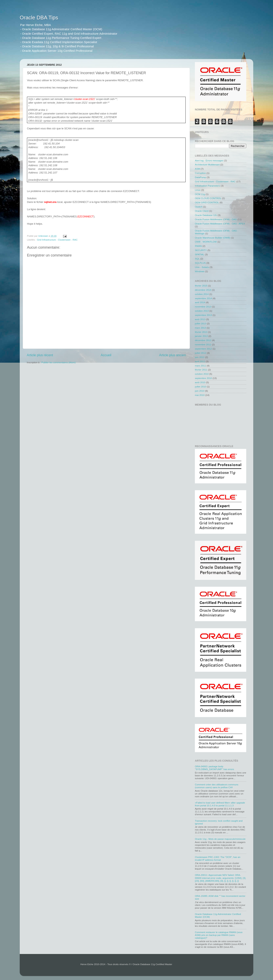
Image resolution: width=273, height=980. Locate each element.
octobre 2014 (202, 294)
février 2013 (201, 332)
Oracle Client (202, 211)
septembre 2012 (203, 349)
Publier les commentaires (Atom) (59, 362)
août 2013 (200, 319)
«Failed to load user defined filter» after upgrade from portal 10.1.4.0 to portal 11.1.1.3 (220, 804)
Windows (200, 271)
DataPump (200, 177)
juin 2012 (200, 357)
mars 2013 (200, 328)
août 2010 (200, 382)
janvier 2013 (201, 336)
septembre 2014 (203, 298)
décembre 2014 (203, 290)
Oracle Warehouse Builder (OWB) (213, 238)
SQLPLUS (200, 263)
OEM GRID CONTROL (207, 202)
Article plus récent (40, 355)
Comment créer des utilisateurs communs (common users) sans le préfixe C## (217, 786)
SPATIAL (200, 254)
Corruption (200, 173)
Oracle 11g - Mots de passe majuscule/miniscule (220, 839)
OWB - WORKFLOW (206, 242)
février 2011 (201, 370)
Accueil (106, 355)
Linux (198, 190)
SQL (197, 259)
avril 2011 (200, 361)
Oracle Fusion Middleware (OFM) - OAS (216, 219)
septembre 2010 (203, 378)
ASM (197, 169)
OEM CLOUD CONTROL (208, 198)
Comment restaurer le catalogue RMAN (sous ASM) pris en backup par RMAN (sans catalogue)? (219, 935)
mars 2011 (200, 366)
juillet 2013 (201, 323)
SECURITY (201, 250)
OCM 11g (200, 194)
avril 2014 (200, 302)
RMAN (198, 246)
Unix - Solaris (202, 267)
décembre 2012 (203, 340)
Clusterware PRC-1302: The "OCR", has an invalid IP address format (218, 858)
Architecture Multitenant (207, 165)
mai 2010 (200, 395)
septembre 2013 (203, 315)
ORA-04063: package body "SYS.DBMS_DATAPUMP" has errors (214, 768)
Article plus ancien (172, 355)
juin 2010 (200, 391)
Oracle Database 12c (206, 215)
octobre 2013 (202, 311)
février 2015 (201, 286)
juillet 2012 (201, 353)
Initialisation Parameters (207, 186)
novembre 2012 (203, 344)
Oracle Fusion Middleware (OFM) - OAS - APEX (220, 224)
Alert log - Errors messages (209, 160)
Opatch (199, 207)
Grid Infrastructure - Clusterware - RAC (57, 240)
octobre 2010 (202, 374)
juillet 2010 (201, 387)
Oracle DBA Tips (39, 18)
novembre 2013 (203, 307)
